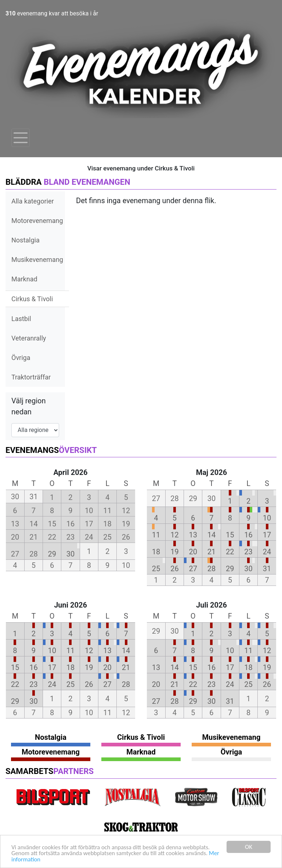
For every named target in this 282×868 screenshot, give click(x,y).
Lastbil (21, 319)
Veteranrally (29, 338)
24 (267, 552)
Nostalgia (26, 240)
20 (193, 552)
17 (267, 535)
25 (156, 569)
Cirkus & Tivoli (32, 299)
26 (174, 569)
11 (156, 535)
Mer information (32, 859)
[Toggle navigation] (21, 138)
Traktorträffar (31, 377)
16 (248, 535)
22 (230, 552)
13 (193, 535)
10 (267, 518)
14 (211, 535)
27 (193, 569)
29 (52, 554)
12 (174, 535)
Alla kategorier (33, 201)
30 (70, 554)
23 (248, 552)
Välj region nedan (29, 406)
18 (156, 552)
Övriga (21, 358)
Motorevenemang (37, 221)
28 (211, 569)
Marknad (24, 279)
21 (211, 552)
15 (230, 535)
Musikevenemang (37, 260)
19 (174, 552)
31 (267, 569)
